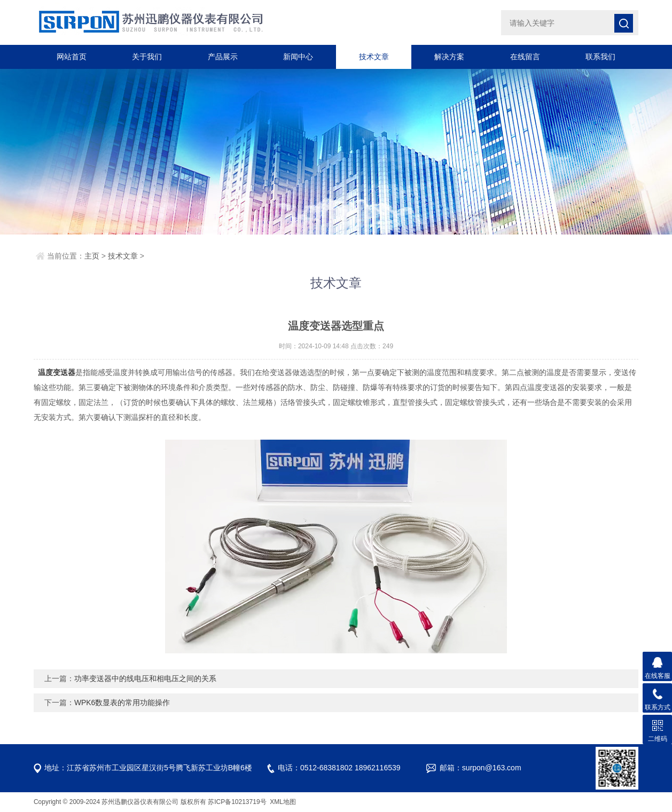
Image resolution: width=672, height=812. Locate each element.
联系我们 (600, 57)
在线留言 (525, 57)
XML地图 (283, 802)
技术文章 (374, 57)
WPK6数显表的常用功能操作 (122, 702)
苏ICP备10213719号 (238, 802)
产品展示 (223, 57)
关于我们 (147, 57)
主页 (92, 256)
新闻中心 (298, 57)
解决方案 (449, 57)
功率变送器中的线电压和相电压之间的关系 (145, 678)
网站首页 (72, 57)
